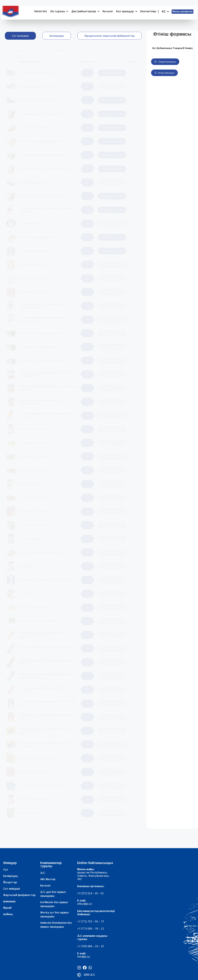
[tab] (20, 36)
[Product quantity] (87, 73)
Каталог (108, 11)
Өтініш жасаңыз (164, 73)
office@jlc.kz (85, 904)
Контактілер (148, 11)
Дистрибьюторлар (85, 11)
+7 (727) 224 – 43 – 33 (90, 893)
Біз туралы (59, 11)
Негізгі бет (41, 11)
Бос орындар (127, 11)
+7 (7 (80, 921)
